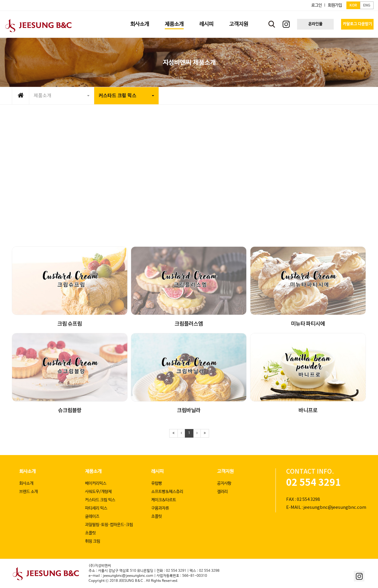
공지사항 (224, 483)
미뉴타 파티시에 (308, 324)
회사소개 (27, 471)
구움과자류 (160, 508)
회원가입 (335, 5)
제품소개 (62, 96)
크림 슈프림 (70, 324)
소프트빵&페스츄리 (167, 492)
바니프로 (308, 411)
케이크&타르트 (164, 500)
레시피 (157, 471)
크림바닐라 (189, 411)
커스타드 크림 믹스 (126, 96)
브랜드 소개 (28, 492)
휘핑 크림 (93, 541)
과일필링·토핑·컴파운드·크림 (109, 525)
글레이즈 (92, 516)
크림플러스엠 (189, 324)
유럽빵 (157, 483)
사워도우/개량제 (98, 492)
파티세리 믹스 (96, 508)
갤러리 (222, 492)
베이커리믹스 (96, 483)
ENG (367, 5)
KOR (353, 5)
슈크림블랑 (70, 411)
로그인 (317, 5)
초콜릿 (90, 533)
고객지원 (225, 471)
